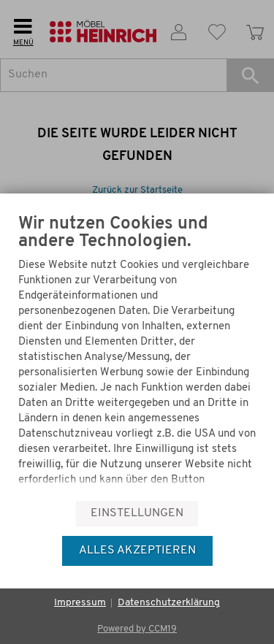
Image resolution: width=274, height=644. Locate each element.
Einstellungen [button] (137, 513)
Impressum (80, 603)
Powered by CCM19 (137, 629)
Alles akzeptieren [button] (137, 551)
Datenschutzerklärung (169, 603)
